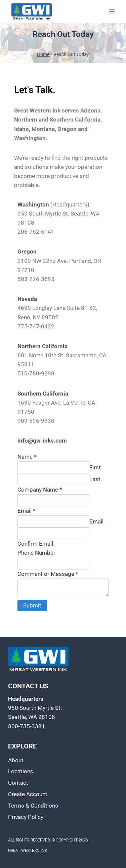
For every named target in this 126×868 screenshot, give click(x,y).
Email (26, 511)
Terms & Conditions (33, 806)
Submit (32, 605)
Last (95, 479)
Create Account (28, 794)
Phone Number (36, 553)
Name (27, 457)
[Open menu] (112, 11)
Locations (21, 771)
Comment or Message (48, 574)
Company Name (40, 490)
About (16, 760)
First (95, 467)
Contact (18, 783)
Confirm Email (35, 544)
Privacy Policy (26, 817)
